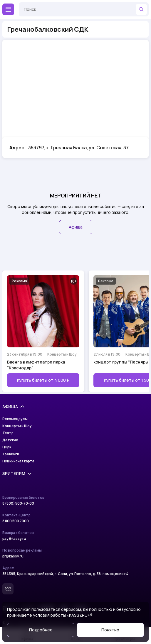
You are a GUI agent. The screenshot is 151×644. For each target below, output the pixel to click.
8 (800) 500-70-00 (18, 503)
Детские (10, 440)
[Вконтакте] (8, 589)
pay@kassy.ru (14, 539)
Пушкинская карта (18, 461)
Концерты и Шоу (17, 426)
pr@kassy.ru (13, 556)
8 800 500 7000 (16, 521)
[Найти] (141, 9)
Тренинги (11, 454)
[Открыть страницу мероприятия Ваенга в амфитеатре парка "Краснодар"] (43, 331)
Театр (8, 433)
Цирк (7, 447)
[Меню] (8, 9)
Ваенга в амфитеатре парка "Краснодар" (36, 365)
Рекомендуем (15, 419)
